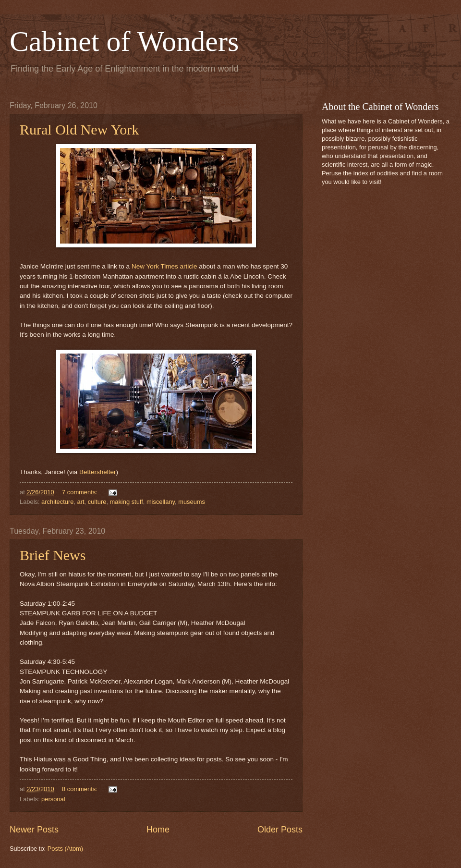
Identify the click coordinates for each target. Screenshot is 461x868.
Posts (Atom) (65, 849)
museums (192, 502)
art (81, 502)
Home (158, 830)
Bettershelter (98, 472)
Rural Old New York (79, 129)
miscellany (161, 502)
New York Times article (164, 266)
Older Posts (280, 830)
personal (53, 799)
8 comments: (80, 789)
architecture (57, 502)
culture (97, 502)
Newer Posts (34, 830)
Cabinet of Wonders (124, 41)
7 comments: (80, 492)
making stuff (127, 502)
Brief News (53, 555)
